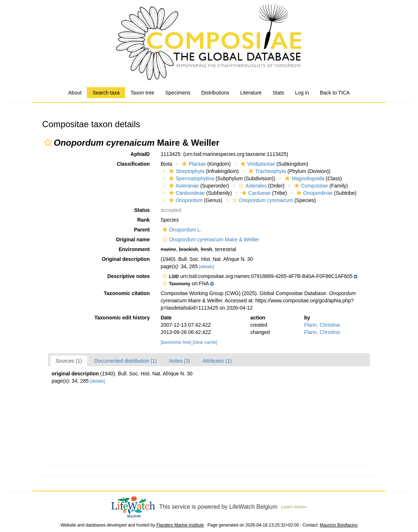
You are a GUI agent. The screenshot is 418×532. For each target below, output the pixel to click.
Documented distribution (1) (125, 361)
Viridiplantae (257, 164)
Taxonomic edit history (122, 318)
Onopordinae (314, 193)
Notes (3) (180, 361)
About (75, 93)
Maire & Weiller (210, 239)
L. (181, 230)
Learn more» (294, 507)
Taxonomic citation (127, 293)
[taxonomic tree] (176, 342)
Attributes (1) (217, 361)
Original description (126, 259)
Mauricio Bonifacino (339, 525)
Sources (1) (69, 361)
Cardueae (255, 193)
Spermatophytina (191, 178)
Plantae (193, 164)
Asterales (252, 186)
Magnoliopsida (304, 178)
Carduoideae (186, 193)
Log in (302, 93)
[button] (48, 142)
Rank (144, 220)
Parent (142, 230)
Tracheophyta (266, 171)
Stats (278, 93)
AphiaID (140, 154)
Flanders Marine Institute (180, 525)
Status (142, 210)
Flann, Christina (322, 325)
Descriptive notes (128, 276)
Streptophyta (186, 171)
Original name (133, 239)
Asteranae (183, 186)
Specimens (178, 93)
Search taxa (106, 93)
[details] (207, 267)
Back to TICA (335, 93)
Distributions (215, 93)
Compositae (310, 186)
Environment (134, 249)
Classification (133, 164)
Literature (251, 93)
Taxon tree (142, 93)
